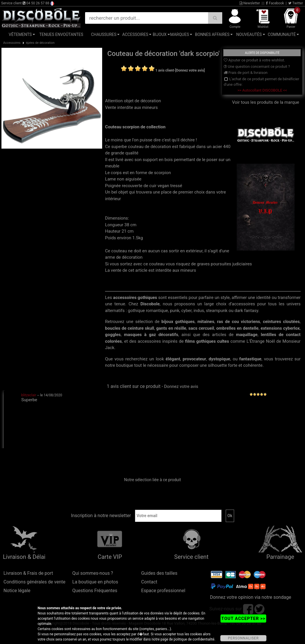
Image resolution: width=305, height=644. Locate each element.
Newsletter (250, 3)
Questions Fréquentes (95, 591)
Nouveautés (249, 34)
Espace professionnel (163, 591)
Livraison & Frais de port (28, 573)
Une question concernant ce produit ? (257, 66)
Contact (149, 582)
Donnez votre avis (181, 386)
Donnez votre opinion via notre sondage (250, 597)
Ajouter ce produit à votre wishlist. (254, 60)
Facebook (275, 3)
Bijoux (160, 34)
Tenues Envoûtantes (61, 34)
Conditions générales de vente (34, 582)
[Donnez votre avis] (190, 70)
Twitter (296, 3)
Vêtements (20, 34)
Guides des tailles (159, 573)
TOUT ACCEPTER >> (243, 619)
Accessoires (135, 34)
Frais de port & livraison (246, 73)
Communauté (282, 34)
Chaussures (104, 34)
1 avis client (165, 70)
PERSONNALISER (243, 638)
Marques (180, 34)
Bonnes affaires (212, 34)
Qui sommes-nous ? (93, 573)
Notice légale (17, 591)
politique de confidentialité (194, 639)
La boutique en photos (95, 582)
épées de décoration (40, 43)
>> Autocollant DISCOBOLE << (262, 90)
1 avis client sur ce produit (134, 386)
